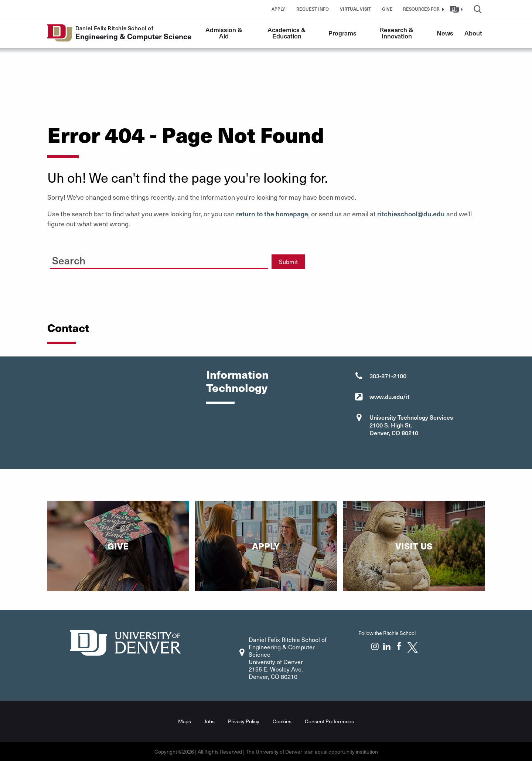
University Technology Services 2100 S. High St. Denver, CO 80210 (411, 425)
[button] (423, 9)
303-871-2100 (388, 376)
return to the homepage (272, 214)
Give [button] (387, 9)
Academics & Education (287, 33)
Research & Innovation (397, 33)
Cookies (282, 721)
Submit (288, 262)
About (473, 33)
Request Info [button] (313, 9)
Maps (185, 721)
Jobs (209, 721)
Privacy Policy (244, 721)
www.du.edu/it (389, 396)
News (445, 33)
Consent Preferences (329, 721)
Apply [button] (278, 9)
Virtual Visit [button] (355, 9)
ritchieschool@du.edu (411, 214)
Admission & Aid (225, 33)
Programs (342, 33)
